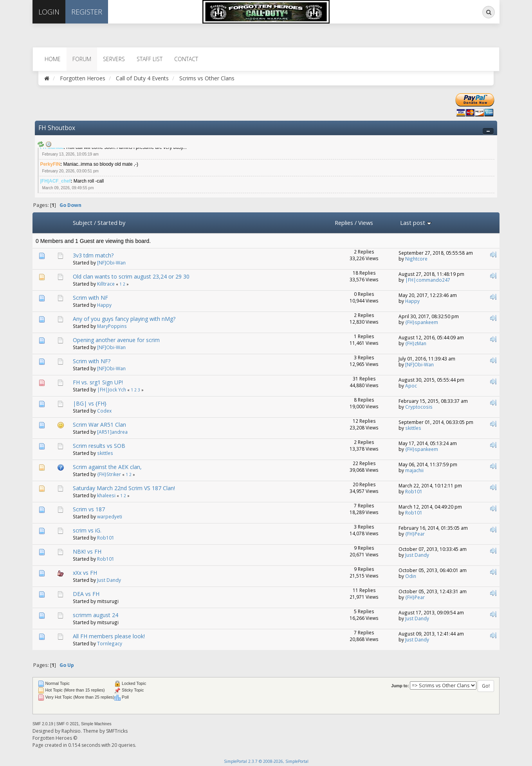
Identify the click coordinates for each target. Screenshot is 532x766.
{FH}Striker (109, 474)
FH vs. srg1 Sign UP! (98, 382)
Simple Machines (96, 724)
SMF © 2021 (68, 724)
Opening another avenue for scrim (116, 340)
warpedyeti (110, 516)
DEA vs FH (86, 594)
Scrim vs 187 (89, 509)
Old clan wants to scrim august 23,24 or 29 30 (131, 276)
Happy (104, 305)
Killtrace (106, 284)
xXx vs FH (85, 573)
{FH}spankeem (422, 322)
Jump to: (400, 686)
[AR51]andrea (112, 432)
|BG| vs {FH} (90, 403)
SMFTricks (117, 731)
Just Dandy (417, 555)
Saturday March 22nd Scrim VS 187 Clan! (124, 488)
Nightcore (416, 259)
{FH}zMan (416, 343)
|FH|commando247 (428, 280)
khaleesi (106, 495)
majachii (414, 470)
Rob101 (414, 491)
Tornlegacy (110, 643)
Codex (104, 411)
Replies (344, 223)
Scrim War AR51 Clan (99, 425)
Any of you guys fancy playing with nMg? (124, 319)
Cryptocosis (419, 407)
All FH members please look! (109, 636)
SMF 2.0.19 (43, 724)
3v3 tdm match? (93, 255)
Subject (83, 223)
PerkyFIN (50, 164)
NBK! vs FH (87, 551)
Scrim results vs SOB (99, 446)
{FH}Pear (415, 534)
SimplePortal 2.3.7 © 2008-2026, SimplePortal (266, 761)
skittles (413, 428)
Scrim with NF (90, 298)
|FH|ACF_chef (56, 181)
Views (366, 223)
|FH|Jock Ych (112, 389)
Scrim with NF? (92, 361)
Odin (411, 576)
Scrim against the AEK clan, (107, 467)
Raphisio (71, 731)
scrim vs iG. (87, 530)
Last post (416, 223)
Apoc (411, 386)
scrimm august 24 (96, 615)
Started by (111, 223)
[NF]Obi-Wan (111, 263)
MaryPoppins (112, 326)
